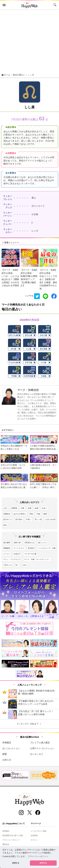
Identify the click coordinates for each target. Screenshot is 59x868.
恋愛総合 (7, 514)
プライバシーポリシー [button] (38, 856)
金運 (30, 508)
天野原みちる (29, 543)
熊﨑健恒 (7, 548)
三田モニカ (8, 565)
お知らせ (7, 760)
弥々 (17, 565)
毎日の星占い (19, 75)
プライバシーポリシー (11, 840)
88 (45, 344)
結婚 (37, 508)
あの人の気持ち (20, 514)
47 (45, 358)
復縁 (45, 514)
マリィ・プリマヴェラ (12, 559)
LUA (24, 565)
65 (30, 371)
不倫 (38, 514)
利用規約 (6, 831)
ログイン (34, 840)
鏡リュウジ (43, 543)
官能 (31, 514)
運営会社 (6, 844)
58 (45, 371)
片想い (29, 519)
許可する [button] (43, 863)
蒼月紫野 (7, 543)
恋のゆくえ (8, 519)
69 (15, 358)
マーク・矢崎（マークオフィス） (37, 559)
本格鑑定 (7, 743)
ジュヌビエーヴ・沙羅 (47, 548)
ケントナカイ (19, 548)
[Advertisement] (29, 41)
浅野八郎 (17, 543)
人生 (5, 508)
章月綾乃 (31, 548)
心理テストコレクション (42, 748)
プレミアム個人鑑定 (40, 743)
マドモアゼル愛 (30, 554)
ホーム (6, 75)
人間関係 (14, 508)
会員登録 (34, 835)
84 (30, 331)
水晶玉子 (17, 554)
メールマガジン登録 (38, 831)
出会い (44, 508)
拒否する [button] (16, 863)
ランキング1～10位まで (29, 724)
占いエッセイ (37, 754)
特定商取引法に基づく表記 (13, 835)
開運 (5, 754)
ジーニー (7, 554)
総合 (5, 525)
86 (30, 358)
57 (45, 331)
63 (15, 331)
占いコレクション (11, 748)
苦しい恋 (38, 519)
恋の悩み (19, 519)
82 (15, 344)
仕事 (22, 508)
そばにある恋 (50, 519)
